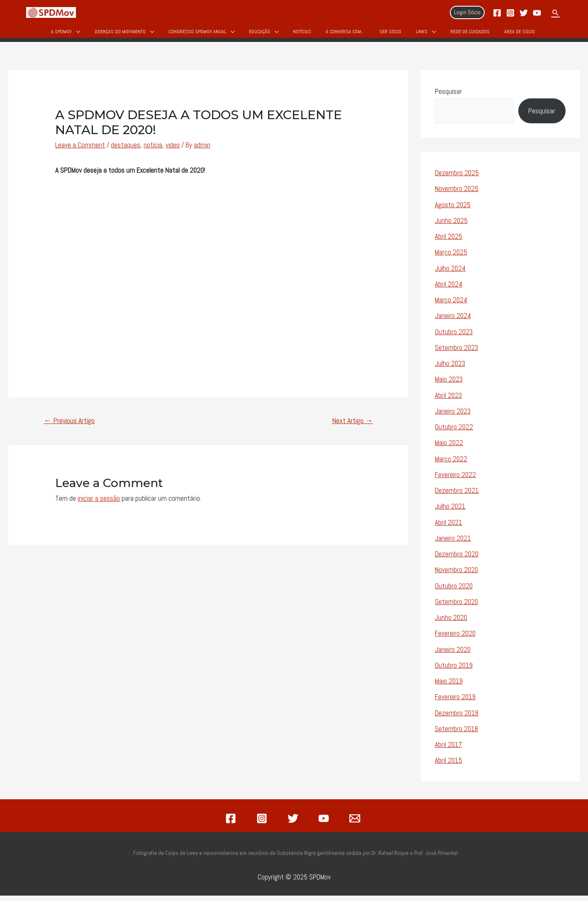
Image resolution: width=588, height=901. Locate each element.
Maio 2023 (449, 385)
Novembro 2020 (456, 575)
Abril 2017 (448, 750)
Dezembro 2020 (457, 560)
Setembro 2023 (456, 353)
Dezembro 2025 (457, 179)
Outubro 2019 (454, 671)
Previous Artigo (69, 426)
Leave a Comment (80, 151)
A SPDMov (61, 34)
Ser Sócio (390, 34)
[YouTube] (537, 13)
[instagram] (263, 824)
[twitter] (294, 824)
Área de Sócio (520, 34)
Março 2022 (451, 464)
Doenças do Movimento (120, 34)
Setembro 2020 (456, 607)
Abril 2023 (448, 401)
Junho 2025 (451, 226)
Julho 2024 (450, 274)
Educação (260, 34)
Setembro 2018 (456, 734)
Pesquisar (448, 97)
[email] (356, 824)
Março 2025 (451, 258)
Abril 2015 (449, 766)
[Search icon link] (556, 12)
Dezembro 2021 (457, 496)
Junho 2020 (451, 623)
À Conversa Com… (345, 34)
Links (422, 34)
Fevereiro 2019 (455, 703)
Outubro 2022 (454, 433)
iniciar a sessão (99, 504)
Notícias (302, 34)
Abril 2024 (449, 289)
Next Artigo (352, 426)
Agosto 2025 (453, 210)
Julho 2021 (450, 512)
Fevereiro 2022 (455, 480)
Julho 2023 (450, 369)
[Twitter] (524, 13)
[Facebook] (497, 13)
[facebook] (232, 824)
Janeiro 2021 (453, 544)
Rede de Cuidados (470, 34)
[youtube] (325, 824)
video (173, 151)
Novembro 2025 (457, 194)
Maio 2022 (449, 448)
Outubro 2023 (454, 337)
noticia (153, 151)
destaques (126, 151)
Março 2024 (451, 306)
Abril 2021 (449, 528)
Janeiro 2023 (453, 416)
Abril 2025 (449, 242)
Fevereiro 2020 (455, 639)
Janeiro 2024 (453, 321)
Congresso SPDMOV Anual (197, 34)
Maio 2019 (449, 687)
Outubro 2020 (454, 591)
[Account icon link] (467, 12)
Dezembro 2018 (457, 718)
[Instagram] (510, 13)
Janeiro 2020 (453, 655)
